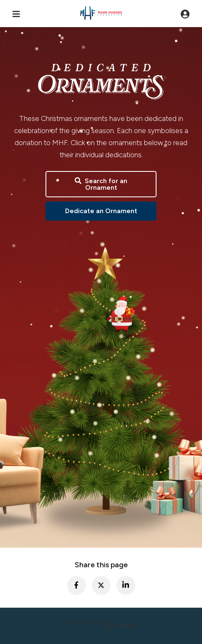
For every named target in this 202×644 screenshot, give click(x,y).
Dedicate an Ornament (101, 211)
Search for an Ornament (101, 184)
